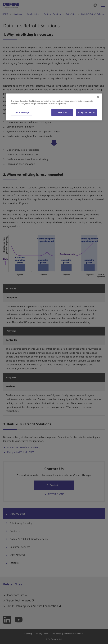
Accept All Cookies (87, 112)
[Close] (98, 97)
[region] (54, 107)
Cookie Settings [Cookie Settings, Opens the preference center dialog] (22, 112)
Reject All (62, 112)
